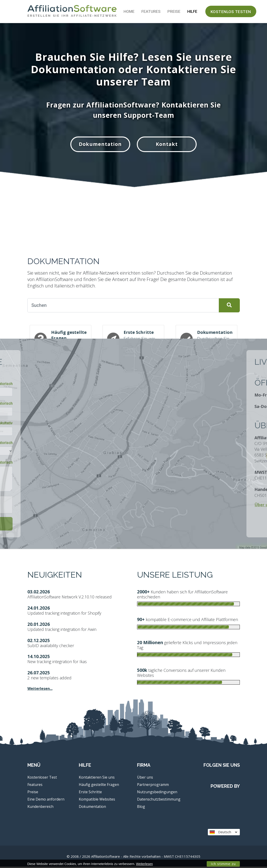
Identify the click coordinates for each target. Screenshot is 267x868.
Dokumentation (98, 145)
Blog (141, 808)
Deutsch (223, 833)
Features (151, 11)
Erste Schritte (90, 793)
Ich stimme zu (223, 864)
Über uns (145, 778)
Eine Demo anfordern (46, 800)
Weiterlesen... (40, 690)
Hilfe (192, 11)
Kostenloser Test (42, 778)
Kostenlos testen (231, 12)
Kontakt (169, 145)
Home (129, 11)
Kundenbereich (40, 808)
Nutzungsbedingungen (157, 793)
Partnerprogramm (153, 786)
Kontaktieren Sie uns (97, 778)
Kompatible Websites (97, 800)
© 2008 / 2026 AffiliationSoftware (133, 858)
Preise (174, 11)
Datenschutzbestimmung (159, 800)
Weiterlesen (144, 864)
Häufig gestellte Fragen (99, 786)
